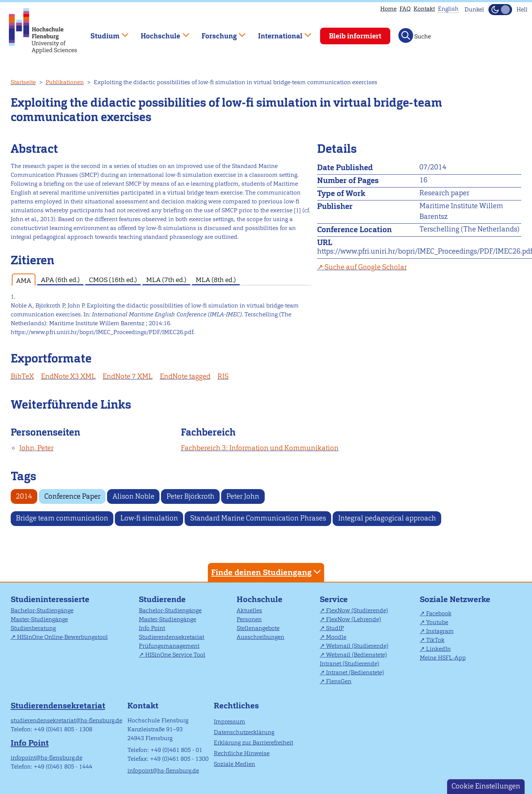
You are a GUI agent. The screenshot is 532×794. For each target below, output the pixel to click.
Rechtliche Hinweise (242, 753)
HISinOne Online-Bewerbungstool (62, 637)
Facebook (439, 613)
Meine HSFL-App (443, 658)
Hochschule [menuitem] (160, 33)
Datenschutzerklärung (244, 732)
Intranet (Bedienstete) (355, 672)
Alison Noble (133, 496)
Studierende (162, 599)
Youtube (437, 622)
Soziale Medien (234, 764)
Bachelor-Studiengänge (42, 610)
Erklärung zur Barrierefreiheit (253, 743)
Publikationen (65, 82)
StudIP (335, 628)
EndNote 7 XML (128, 376)
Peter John (243, 496)
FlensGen (339, 681)
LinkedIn (438, 649)
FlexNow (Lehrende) (353, 619)
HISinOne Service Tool (175, 655)
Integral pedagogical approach (387, 518)
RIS (223, 376)
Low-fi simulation (149, 518)
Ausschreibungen (260, 637)
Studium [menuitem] (104, 33)
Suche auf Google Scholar (366, 267)
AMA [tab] (24, 280)
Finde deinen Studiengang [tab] (267, 572)
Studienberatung (33, 628)
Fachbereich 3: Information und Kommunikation (260, 448)
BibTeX (22, 376)
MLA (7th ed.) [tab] (166, 280)
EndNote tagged (185, 376)
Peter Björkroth (191, 496)
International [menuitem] (279, 33)
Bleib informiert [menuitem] (355, 36)
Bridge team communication (62, 518)
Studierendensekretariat (171, 637)
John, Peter (36, 448)
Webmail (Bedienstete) (356, 655)
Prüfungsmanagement (169, 646)
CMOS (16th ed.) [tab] (113, 280)
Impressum (229, 721)
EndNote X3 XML (68, 376)
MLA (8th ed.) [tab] (216, 280)
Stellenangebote (258, 628)
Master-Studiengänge (39, 619)
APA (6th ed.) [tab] (60, 280)
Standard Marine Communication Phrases (258, 518)
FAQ (405, 9)
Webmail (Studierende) (357, 646)
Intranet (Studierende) (349, 664)
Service (334, 599)
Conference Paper (72, 496)
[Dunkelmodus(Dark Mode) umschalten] (500, 10)
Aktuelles (249, 610)
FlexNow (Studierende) (357, 610)
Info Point (152, 628)
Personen (249, 619)
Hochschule (260, 599)
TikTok (435, 640)
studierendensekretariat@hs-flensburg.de (66, 720)
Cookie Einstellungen (486, 786)
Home (388, 9)
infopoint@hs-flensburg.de (47, 758)
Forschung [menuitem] (218, 33)
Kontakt (424, 9)
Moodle (336, 637)
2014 (24, 496)
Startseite (23, 82)
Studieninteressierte (50, 599)
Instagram (440, 631)
